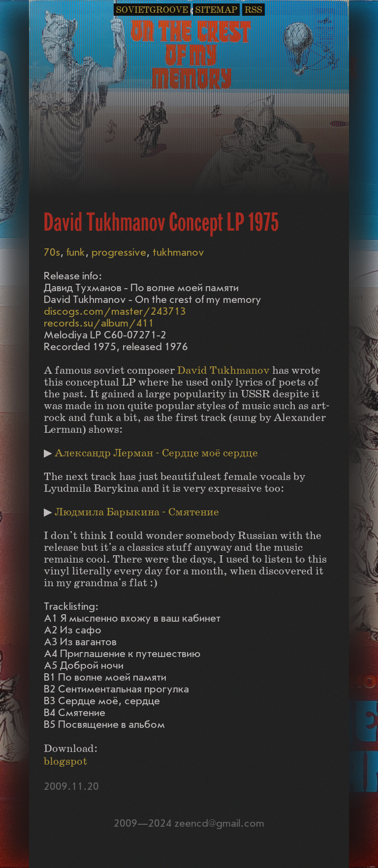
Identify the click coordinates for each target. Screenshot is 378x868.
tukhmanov (178, 253)
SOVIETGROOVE (152, 10)
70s (52, 253)
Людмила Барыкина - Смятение (137, 512)
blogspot (65, 762)
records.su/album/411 (99, 323)
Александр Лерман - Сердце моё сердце (156, 453)
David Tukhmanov (223, 371)
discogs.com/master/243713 (115, 312)
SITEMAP (216, 10)
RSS (253, 10)
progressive (119, 253)
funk (76, 253)
